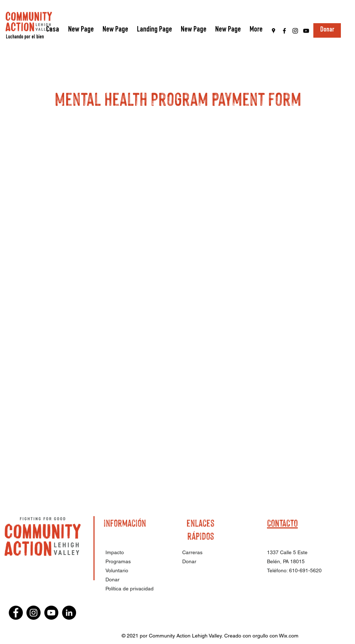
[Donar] (327, 30)
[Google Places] (273, 31)
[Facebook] (284, 31)
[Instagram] (295, 31)
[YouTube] (306, 31)
